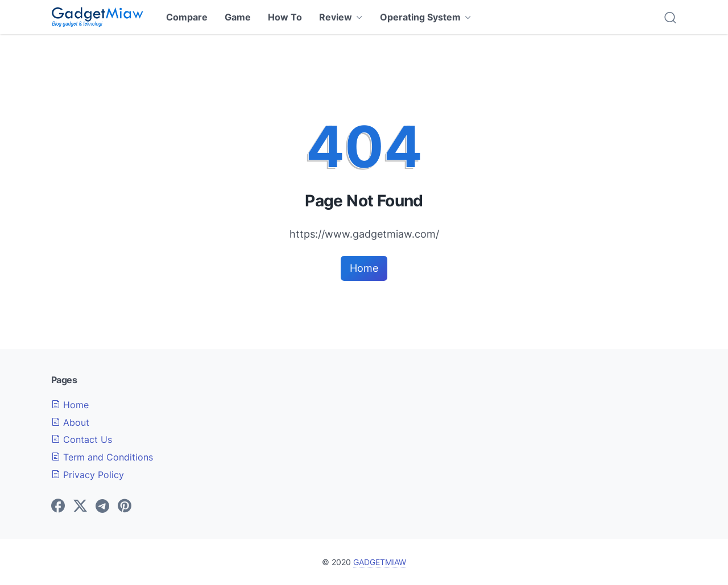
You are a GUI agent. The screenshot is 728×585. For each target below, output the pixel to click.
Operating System (420, 17)
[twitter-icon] (80, 507)
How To (285, 17)
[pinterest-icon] (125, 507)
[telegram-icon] (102, 507)
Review (336, 17)
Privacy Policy (88, 475)
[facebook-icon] (58, 507)
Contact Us (82, 439)
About (70, 422)
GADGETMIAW (380, 562)
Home (364, 268)
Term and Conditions (102, 457)
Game (238, 17)
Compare (187, 17)
